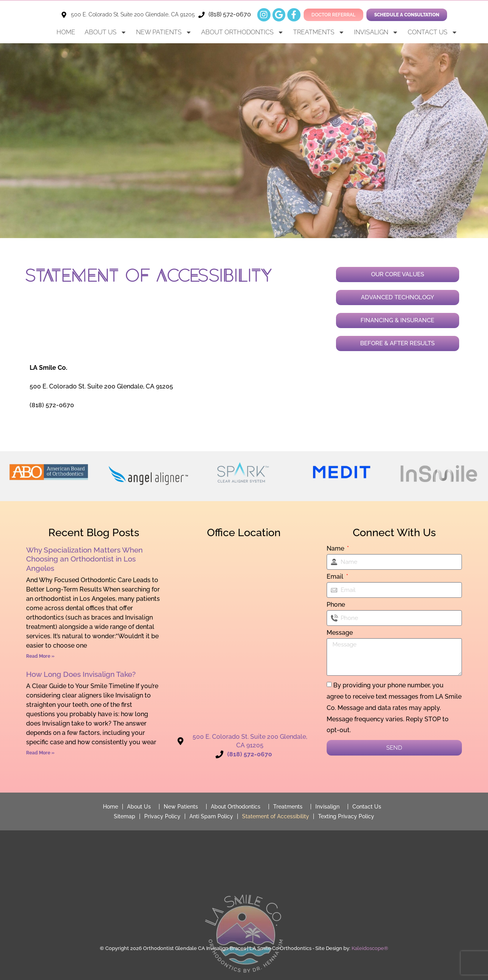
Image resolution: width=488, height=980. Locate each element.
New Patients (164, 32)
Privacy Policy (162, 816)
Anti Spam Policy (211, 816)
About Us (106, 32)
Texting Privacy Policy (346, 816)
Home (66, 32)
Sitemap (125, 816)
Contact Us (433, 32)
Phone (336, 605)
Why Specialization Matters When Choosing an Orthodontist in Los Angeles (84, 559)
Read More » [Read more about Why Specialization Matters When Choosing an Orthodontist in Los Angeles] (40, 656)
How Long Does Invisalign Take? (81, 674)
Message (340, 633)
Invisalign (376, 32)
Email (336, 577)
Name (336, 549)
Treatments (319, 32)
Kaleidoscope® (370, 948)
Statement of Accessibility (276, 816)
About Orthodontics (242, 32)
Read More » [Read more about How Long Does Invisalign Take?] (40, 753)
